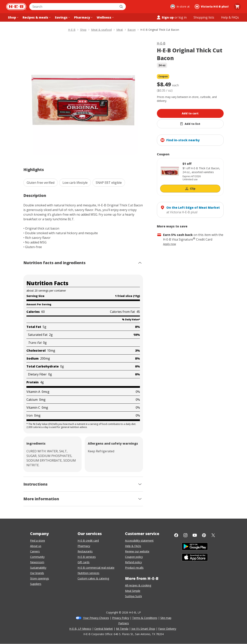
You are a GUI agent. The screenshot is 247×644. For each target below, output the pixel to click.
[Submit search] (122, 7)
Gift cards (84, 562)
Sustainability (38, 568)
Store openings (40, 578)
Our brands (37, 573)
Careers (35, 551)
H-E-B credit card (88, 541)
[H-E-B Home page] (16, 7)
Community (37, 557)
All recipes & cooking (138, 585)
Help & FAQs (133, 546)
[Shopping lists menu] (204, 17)
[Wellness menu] (105, 17)
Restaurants (85, 551)
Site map (166, 618)
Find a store (38, 541)
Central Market (104, 629)
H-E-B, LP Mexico (80, 629)
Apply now (170, 244)
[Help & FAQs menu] (230, 17)
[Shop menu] (13, 17)
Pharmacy (84, 546)
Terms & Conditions (145, 618)
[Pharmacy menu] (83, 17)
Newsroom (37, 562)
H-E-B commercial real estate (96, 568)
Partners (124, 623)
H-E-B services (87, 557)
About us (36, 546)
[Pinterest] (204, 535)
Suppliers (36, 584)
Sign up (165, 17)
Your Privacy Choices (96, 618)
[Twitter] (213, 535)
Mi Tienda (122, 629)
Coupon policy (134, 557)
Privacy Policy (121, 618)
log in (183, 17)
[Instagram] (185, 535)
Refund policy (133, 562)
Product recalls (134, 568)
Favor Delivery (167, 629)
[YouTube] (195, 535)
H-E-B (161, 43)
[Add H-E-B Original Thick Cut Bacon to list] (190, 124)
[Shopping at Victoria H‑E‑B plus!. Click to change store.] (212, 7)
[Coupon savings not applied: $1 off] (190, 177)
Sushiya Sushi (133, 596)
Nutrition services (88, 573)
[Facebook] (176, 535)
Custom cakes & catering (93, 578)
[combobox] (73, 7)
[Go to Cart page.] (237, 7)
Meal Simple (133, 591)
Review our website (137, 551)
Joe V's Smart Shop (143, 629)
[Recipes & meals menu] (36, 17)
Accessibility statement (139, 541)
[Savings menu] (62, 17)
